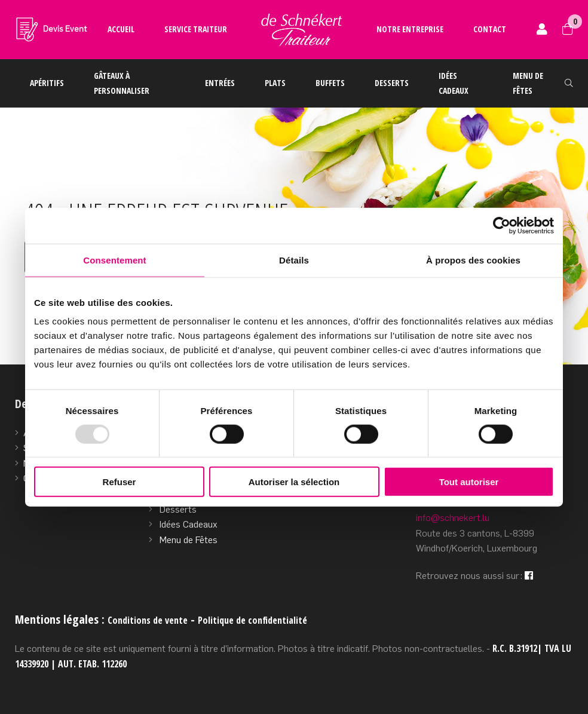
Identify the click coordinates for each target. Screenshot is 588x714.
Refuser (120, 482)
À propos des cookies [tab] (473, 260)
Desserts (392, 83)
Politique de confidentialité (252, 620)
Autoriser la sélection (294, 482)
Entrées (220, 83)
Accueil (121, 29)
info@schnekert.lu (453, 518)
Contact (490, 29)
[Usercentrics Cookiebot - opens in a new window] (502, 225)
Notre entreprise (410, 29)
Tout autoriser (469, 482)
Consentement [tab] (114, 260)
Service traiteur (196, 29)
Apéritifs (47, 83)
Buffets (330, 83)
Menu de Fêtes (189, 540)
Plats (275, 83)
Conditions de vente (148, 620)
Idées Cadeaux (189, 524)
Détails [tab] (294, 260)
